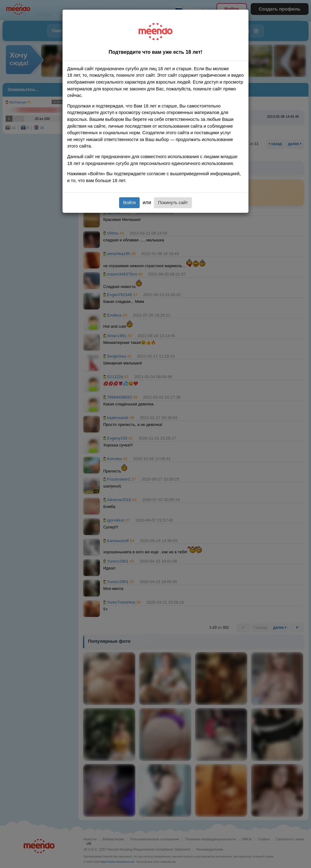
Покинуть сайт (173, 203)
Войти (129, 203)
